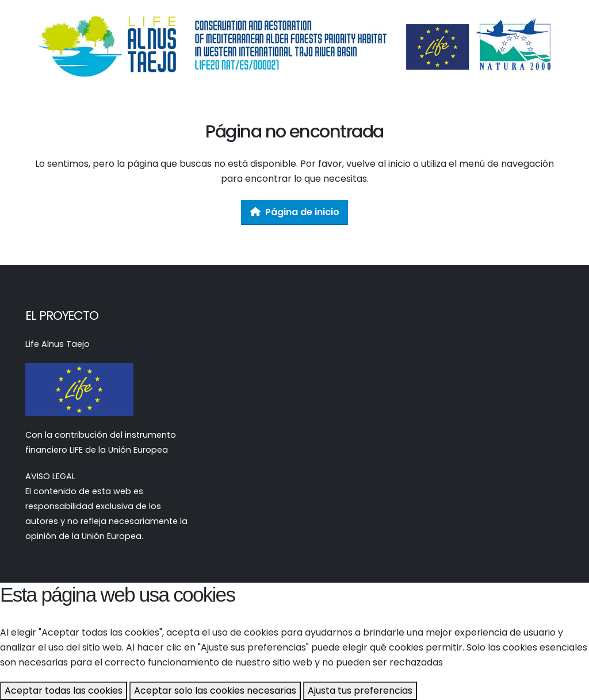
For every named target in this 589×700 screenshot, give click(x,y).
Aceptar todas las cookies (64, 691)
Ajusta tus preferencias (360, 691)
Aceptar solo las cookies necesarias (215, 691)
